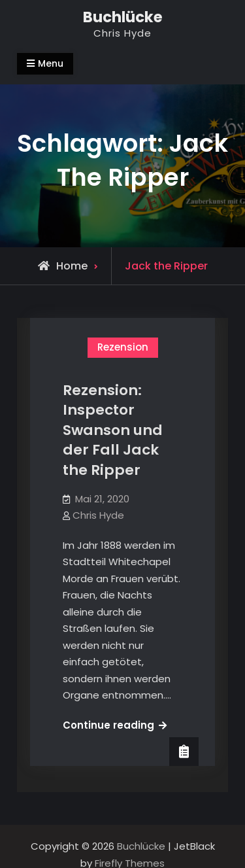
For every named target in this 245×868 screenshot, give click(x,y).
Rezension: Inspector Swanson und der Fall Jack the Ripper (113, 430)
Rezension (123, 347)
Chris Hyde (98, 515)
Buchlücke (123, 17)
